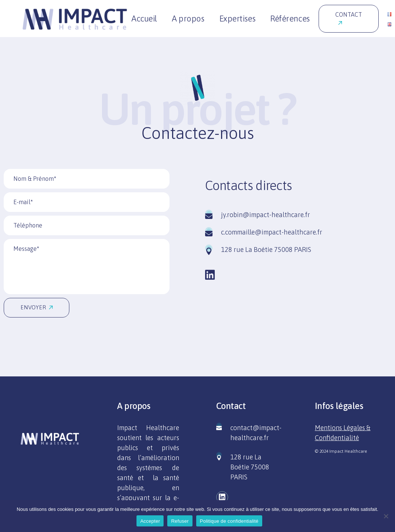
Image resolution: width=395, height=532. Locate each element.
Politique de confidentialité (229, 521)
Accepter (150, 521)
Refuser (180, 521)
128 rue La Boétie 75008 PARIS (250, 467)
